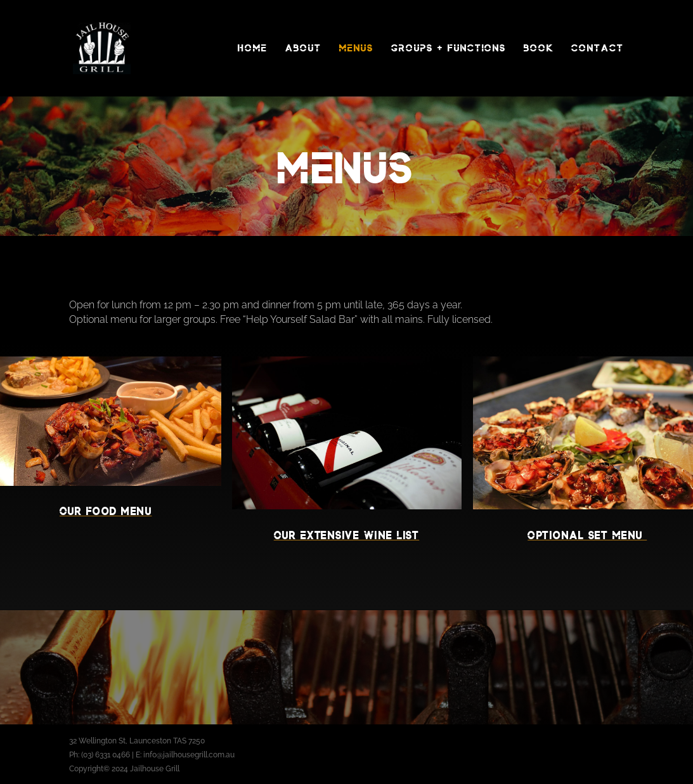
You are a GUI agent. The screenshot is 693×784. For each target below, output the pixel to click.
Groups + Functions (449, 48)
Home (253, 48)
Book (539, 48)
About (303, 48)
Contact (598, 48)
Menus (356, 48)
